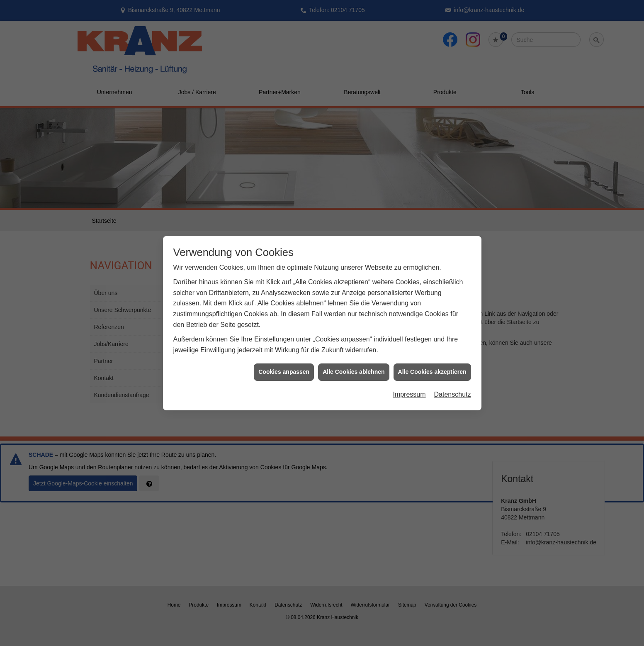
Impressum (409, 388)
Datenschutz (453, 388)
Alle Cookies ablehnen (354, 365)
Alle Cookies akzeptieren (432, 365)
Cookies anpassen (284, 365)
